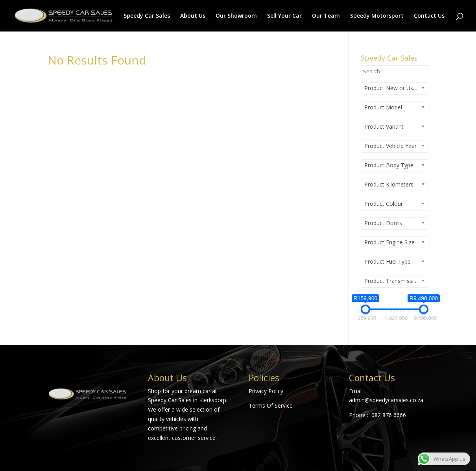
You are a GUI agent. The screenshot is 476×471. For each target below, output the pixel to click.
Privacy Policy (266, 391)
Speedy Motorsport (377, 16)
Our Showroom (236, 16)
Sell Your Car (284, 16)
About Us (193, 16)
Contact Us (429, 16)
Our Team (326, 16)
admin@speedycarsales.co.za (386, 400)
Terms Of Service (271, 405)
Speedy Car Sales (147, 16)
